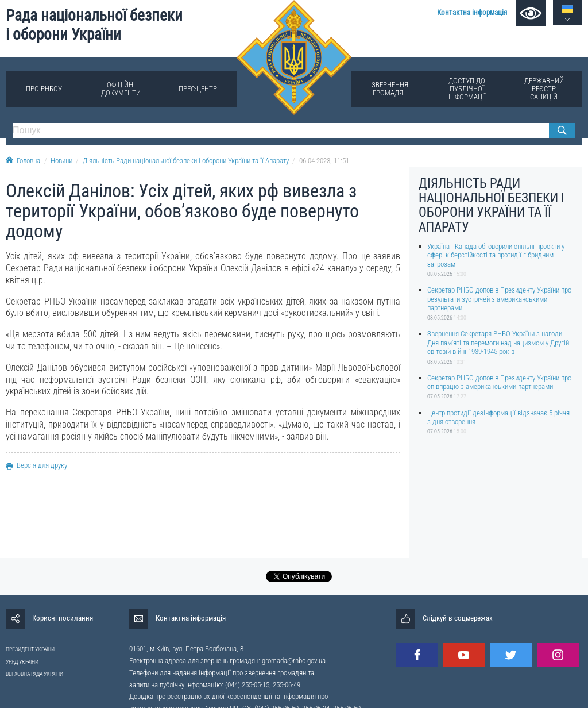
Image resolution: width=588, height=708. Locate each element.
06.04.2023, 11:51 (324, 161)
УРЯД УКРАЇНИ (22, 662)
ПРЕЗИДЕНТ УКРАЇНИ (30, 649)
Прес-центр (198, 89)
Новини (61, 161)
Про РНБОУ (44, 89)
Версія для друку (36, 465)
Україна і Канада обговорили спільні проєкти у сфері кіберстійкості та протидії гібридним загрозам (496, 255)
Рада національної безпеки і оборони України (94, 25)
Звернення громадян (390, 89)
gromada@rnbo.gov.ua (294, 661)
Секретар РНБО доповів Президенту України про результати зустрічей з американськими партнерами (499, 299)
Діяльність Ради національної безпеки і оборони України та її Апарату (186, 161)
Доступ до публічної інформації (467, 89)
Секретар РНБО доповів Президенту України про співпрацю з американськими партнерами (499, 382)
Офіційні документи (121, 89)
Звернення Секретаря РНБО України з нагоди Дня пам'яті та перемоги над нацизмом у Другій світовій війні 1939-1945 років (498, 343)
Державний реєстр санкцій (544, 89)
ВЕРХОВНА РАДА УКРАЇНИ (34, 674)
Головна (23, 161)
